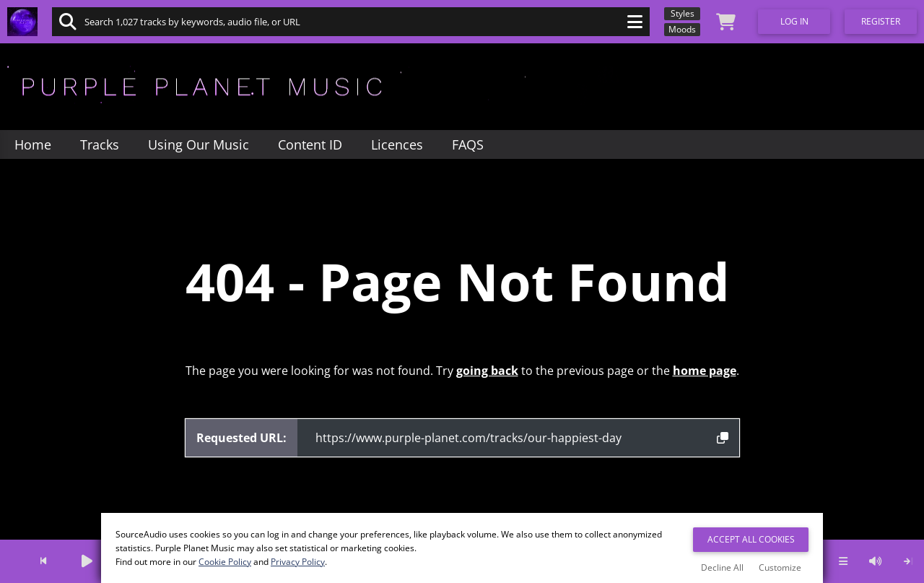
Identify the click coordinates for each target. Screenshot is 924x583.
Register (881, 21)
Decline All (722, 567)
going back (487, 371)
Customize (780, 567)
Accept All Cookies (751, 539)
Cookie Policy (225, 562)
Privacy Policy (298, 562)
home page (705, 371)
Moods (682, 29)
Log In (794, 21)
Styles (683, 13)
